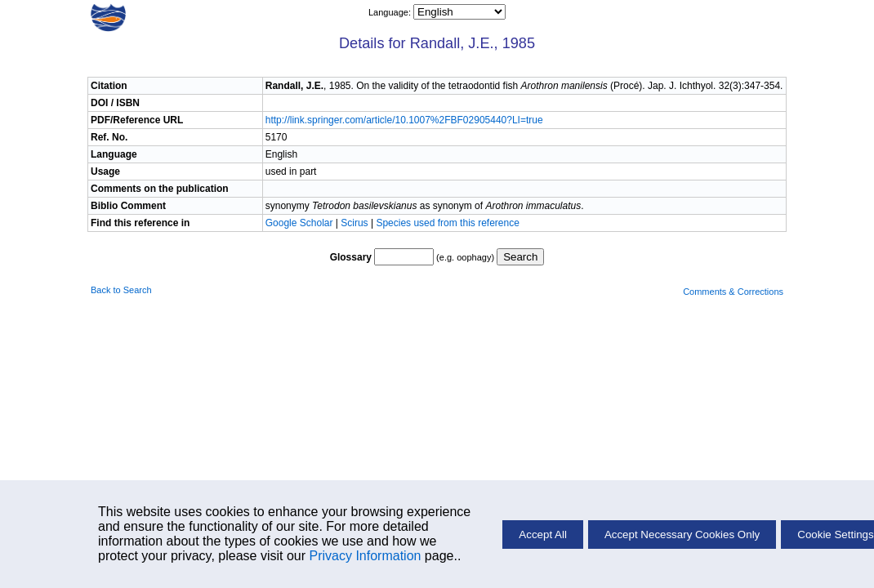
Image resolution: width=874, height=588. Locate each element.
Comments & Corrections (733, 292)
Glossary (351, 257)
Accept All (543, 535)
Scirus (354, 223)
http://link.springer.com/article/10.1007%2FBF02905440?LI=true (404, 120)
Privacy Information (365, 556)
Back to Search (121, 290)
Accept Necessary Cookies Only (682, 535)
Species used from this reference (447, 223)
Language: (391, 12)
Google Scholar (301, 223)
